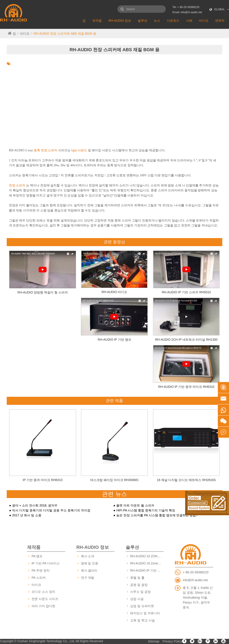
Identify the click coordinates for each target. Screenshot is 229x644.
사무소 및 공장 (140, 592)
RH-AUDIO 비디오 (114, 292)
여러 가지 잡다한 (43, 606)
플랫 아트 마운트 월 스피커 (135, 505)
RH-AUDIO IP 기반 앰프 (114, 340)
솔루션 (142, 21)
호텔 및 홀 (137, 578)
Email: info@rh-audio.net (187, 12)
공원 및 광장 (139, 585)
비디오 (204, 21)
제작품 (97, 21)
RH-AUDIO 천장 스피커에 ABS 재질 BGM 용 (65, 34)
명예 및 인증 (90, 563)
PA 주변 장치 (41, 570)
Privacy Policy (172, 641)
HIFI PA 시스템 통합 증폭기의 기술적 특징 (146, 510)
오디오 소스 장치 (43, 592)
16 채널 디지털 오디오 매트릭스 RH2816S (186, 480)
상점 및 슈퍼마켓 (142, 606)
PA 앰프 (37, 556)
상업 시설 (137, 599)
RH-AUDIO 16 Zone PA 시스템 (147, 563)
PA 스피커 (39, 578)
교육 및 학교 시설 (142, 620)
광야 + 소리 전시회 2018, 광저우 (35, 505)
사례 (189, 21)
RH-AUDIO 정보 (120, 21)
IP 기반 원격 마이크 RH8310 (43, 480)
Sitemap (154, 641)
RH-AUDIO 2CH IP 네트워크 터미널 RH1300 (186, 340)
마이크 (36, 585)
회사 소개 (88, 556)
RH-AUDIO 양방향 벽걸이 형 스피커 (43, 292)
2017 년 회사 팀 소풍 (27, 515)
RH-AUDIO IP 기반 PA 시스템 (147, 570)
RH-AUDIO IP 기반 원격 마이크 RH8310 (186, 387)
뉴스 (157, 21)
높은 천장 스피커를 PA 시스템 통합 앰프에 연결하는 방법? (157, 515)
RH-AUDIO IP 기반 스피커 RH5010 (186, 292)
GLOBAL (220, 9)
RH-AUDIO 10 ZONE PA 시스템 (147, 556)
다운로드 (173, 21)
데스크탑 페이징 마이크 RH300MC (114, 480)
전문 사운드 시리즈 (45, 599)
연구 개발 (88, 578)
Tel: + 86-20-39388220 (186, 7)
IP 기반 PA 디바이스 (46, 563)
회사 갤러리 (89, 570)
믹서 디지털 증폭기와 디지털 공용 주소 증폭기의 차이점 (51, 510)
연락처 (220, 21)
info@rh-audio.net (195, 580)
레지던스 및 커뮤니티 (145, 613)
